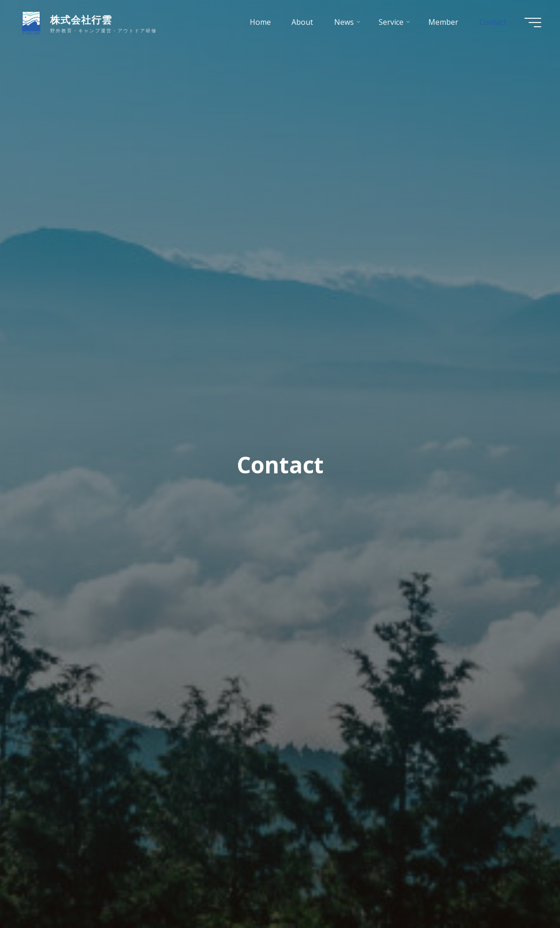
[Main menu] (533, 22)
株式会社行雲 (81, 20)
